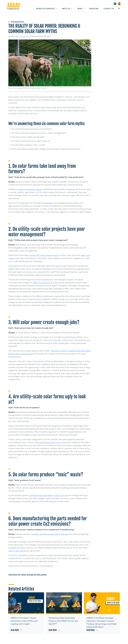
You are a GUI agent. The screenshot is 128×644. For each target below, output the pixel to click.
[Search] (118, 8)
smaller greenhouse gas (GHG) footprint (50, 534)
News (81, 9)
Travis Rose (23, 36)
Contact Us (109, 9)
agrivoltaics (48, 203)
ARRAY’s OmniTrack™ (42, 283)
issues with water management (44, 255)
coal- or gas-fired (16, 551)
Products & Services (46, 9)
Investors (94, 9)
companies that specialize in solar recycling (48, 495)
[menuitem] (115, 4)
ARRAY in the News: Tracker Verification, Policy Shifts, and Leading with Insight (24, 621)
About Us (67, 9)
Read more (16, 630)
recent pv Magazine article (30, 189)
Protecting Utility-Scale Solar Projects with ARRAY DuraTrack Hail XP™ (63, 621)
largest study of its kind (50, 442)
